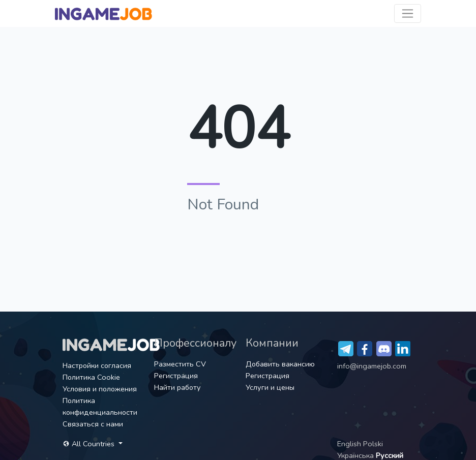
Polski (373, 444)
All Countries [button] (90, 444)
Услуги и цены (270, 387)
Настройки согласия (97, 365)
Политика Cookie (91, 377)
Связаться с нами (93, 424)
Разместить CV (180, 364)
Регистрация (176, 376)
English (350, 444)
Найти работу (177, 387)
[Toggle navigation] (408, 13)
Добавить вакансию (280, 364)
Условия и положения (100, 389)
